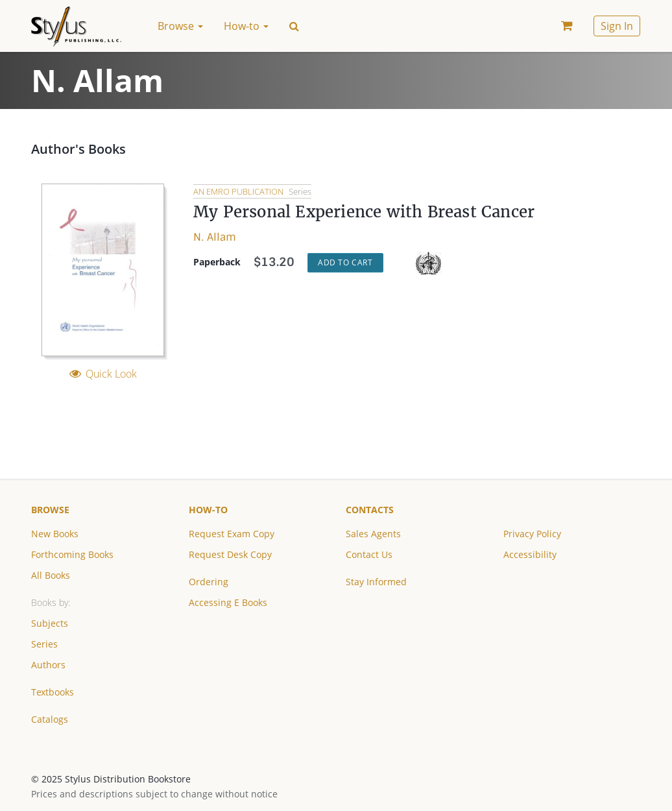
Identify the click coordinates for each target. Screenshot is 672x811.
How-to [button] (246, 26)
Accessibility (530, 554)
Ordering (209, 582)
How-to (208, 510)
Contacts (370, 510)
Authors (48, 665)
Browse (50, 510)
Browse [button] (180, 26)
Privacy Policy (532, 534)
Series (44, 644)
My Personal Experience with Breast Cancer (364, 212)
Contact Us (369, 554)
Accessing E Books (228, 602)
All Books (51, 575)
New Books (55, 534)
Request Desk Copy (230, 554)
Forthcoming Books (72, 554)
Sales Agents (373, 534)
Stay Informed (376, 582)
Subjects (50, 623)
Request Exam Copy (232, 534)
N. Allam (215, 237)
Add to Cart (345, 262)
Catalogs (50, 719)
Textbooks (53, 692)
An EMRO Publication (239, 191)
